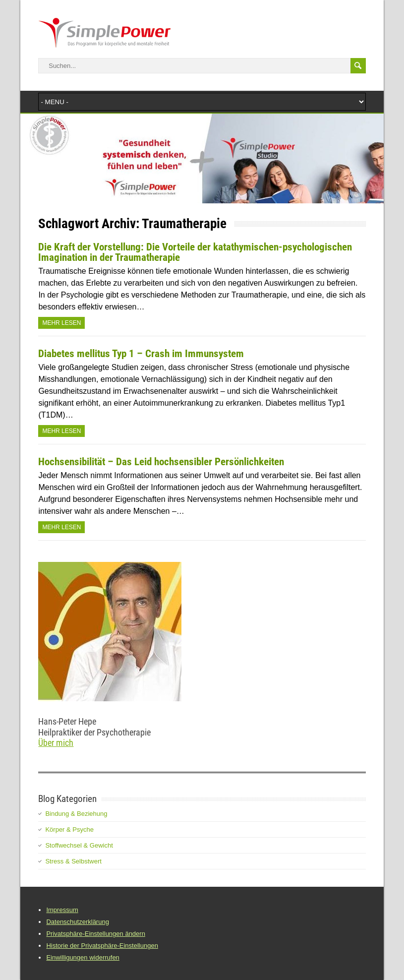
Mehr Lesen (61, 323)
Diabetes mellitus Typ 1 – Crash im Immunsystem (141, 354)
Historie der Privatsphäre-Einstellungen (102, 946)
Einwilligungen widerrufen (83, 957)
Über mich (56, 743)
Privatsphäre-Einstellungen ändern (95, 934)
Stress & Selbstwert (73, 861)
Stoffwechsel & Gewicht (79, 845)
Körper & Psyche (69, 829)
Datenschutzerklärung (77, 922)
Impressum (62, 910)
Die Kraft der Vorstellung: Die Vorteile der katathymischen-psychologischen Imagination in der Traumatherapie (195, 252)
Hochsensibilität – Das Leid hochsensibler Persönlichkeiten (161, 462)
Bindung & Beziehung (76, 814)
